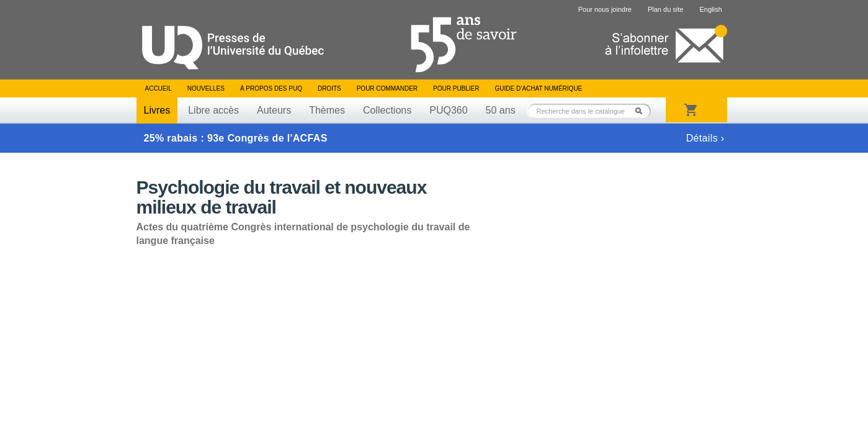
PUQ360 (448, 110)
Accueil (159, 88)
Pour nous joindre (605, 9)
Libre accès (213, 110)
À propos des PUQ (271, 88)
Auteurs (274, 110)
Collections (387, 110)
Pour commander (387, 88)
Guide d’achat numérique (539, 88)
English (710, 9)
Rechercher (642, 111)
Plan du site (665, 9)
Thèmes (327, 110)
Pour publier (456, 88)
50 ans (501, 110)
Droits (329, 88)
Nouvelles (206, 88)
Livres (157, 110)
